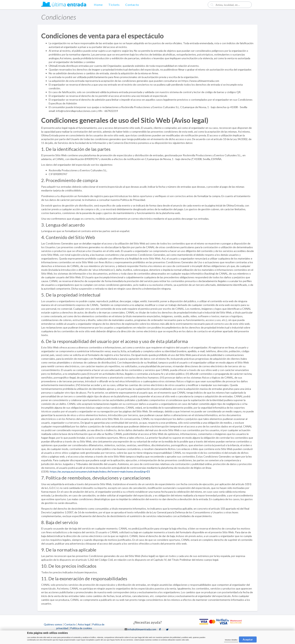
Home (98, 5)
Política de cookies (81, 628)
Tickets (114, 5)
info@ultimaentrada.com (142, 629)
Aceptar (248, 639)
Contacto (132, 5)
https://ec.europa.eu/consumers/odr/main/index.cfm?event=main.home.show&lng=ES (100, 471)
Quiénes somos (53, 624)
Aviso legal (84, 624)
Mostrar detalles (231, 640)
